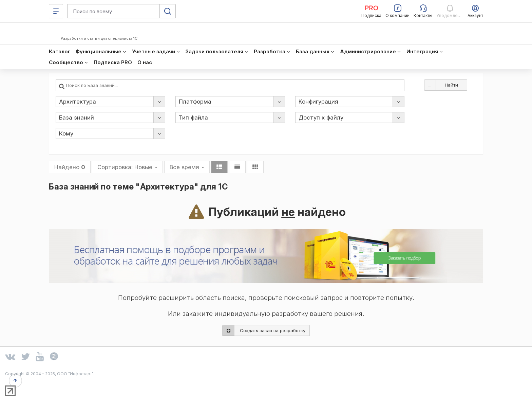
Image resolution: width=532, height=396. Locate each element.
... (430, 85)
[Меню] (56, 11)
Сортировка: (127, 167)
